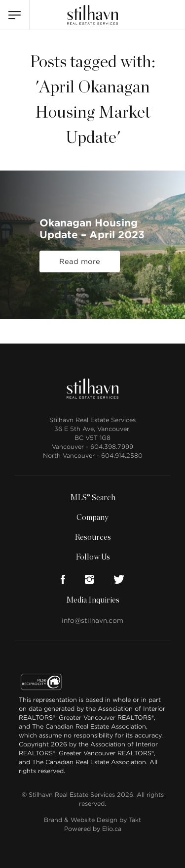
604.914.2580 (122, 456)
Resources (93, 537)
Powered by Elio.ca (93, 829)
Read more (80, 261)
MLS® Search (93, 498)
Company (92, 518)
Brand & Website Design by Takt (92, 820)
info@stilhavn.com (92, 621)
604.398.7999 (112, 447)
